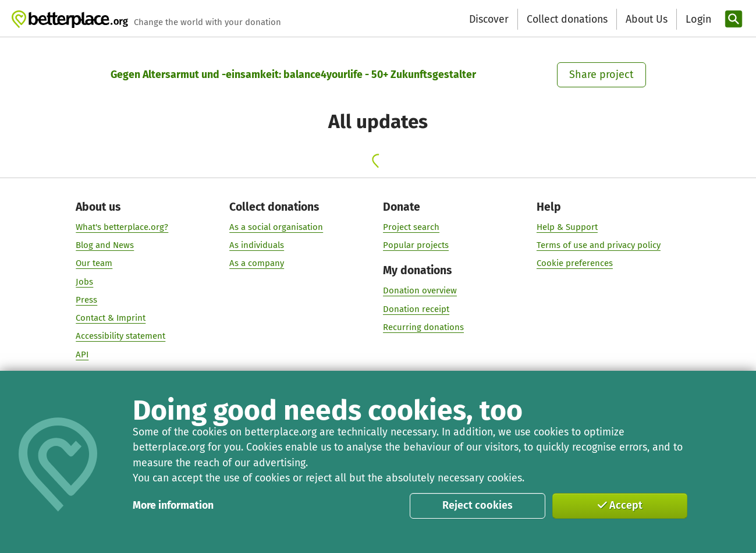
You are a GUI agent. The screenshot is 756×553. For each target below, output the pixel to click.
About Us (647, 19)
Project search (411, 227)
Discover (489, 19)
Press (87, 300)
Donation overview (420, 290)
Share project (601, 75)
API (83, 355)
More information (173, 505)
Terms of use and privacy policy (599, 245)
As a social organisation (277, 227)
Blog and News (105, 245)
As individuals (257, 245)
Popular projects (416, 245)
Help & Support (567, 227)
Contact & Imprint (111, 318)
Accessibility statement (121, 336)
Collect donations (567, 19)
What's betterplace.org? (123, 227)
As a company (257, 264)
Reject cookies (478, 505)
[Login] (697, 20)
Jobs (85, 282)
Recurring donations (423, 327)
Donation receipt (416, 309)
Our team (95, 264)
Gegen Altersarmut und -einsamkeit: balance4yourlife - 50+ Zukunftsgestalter (293, 75)
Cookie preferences (575, 264)
